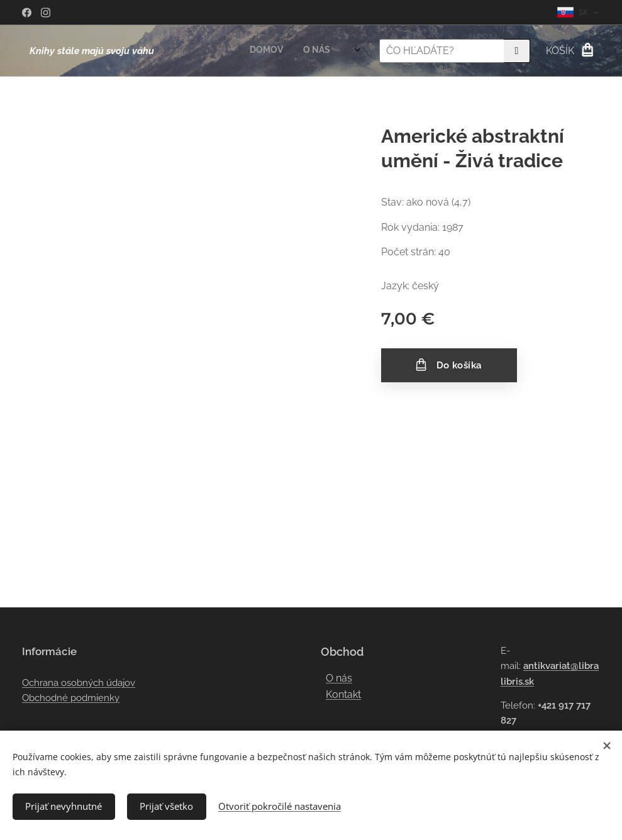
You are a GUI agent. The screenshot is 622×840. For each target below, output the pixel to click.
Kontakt (343, 694)
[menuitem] (259, 51)
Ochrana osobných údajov (79, 683)
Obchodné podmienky (71, 698)
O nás (339, 678)
